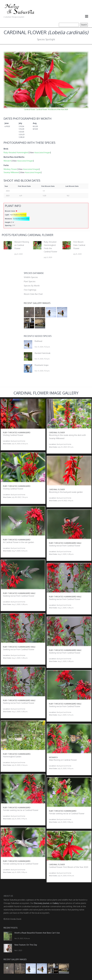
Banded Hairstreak (43, 353)
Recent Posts (11, 928)
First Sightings (30, 290)
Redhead (38, 341)
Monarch (7, 161)
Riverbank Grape (42, 365)
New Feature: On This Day (26, 945)
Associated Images (42, 152)
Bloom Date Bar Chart (33, 294)
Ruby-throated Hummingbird (16, 152)
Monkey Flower (10, 169)
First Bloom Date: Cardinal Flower (79, 245)
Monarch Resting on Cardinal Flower (22, 245)
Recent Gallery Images (37, 303)
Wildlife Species (31, 277)
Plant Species (30, 281)
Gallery (56, 903)
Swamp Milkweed (11, 172)
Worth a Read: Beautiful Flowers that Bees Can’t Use (37, 933)
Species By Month (32, 286)
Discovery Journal (41, 903)
